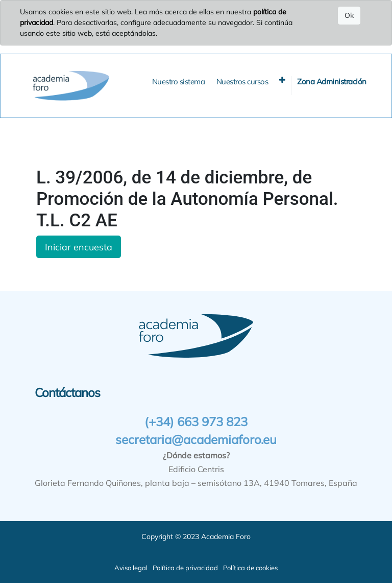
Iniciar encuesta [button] (79, 247)
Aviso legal (131, 568)
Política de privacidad (185, 568)
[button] (282, 80)
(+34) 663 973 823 (196, 422)
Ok (349, 15)
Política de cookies (250, 568)
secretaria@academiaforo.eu (196, 439)
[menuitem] (179, 82)
